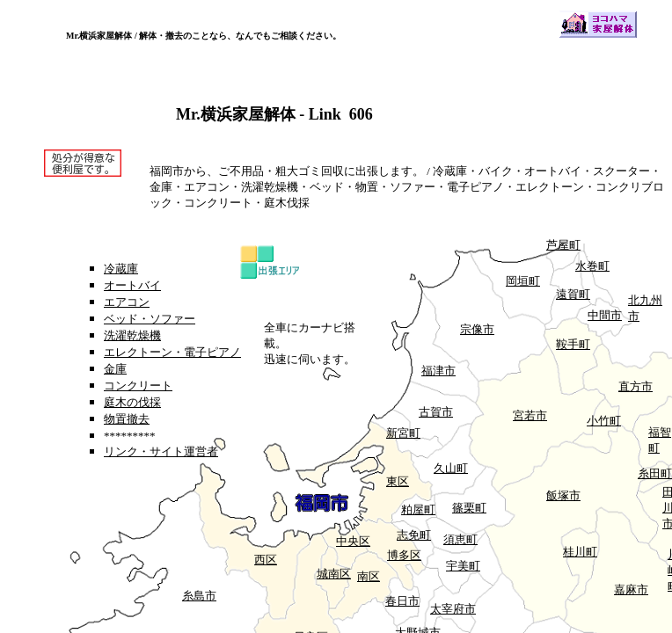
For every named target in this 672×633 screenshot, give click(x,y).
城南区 (334, 574)
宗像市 (477, 329)
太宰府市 (453, 609)
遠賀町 (573, 294)
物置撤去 (127, 419)
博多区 (404, 555)
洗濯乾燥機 (132, 335)
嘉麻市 (631, 589)
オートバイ (132, 285)
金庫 (115, 369)
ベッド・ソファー (150, 319)
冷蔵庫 (121, 269)
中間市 (605, 315)
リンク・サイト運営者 (161, 451)
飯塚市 (563, 495)
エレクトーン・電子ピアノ (172, 352)
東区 (398, 481)
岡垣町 (523, 281)
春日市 (402, 601)
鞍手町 (573, 344)
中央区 (353, 541)
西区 (266, 560)
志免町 (414, 535)
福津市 (438, 371)
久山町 (451, 468)
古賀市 (436, 412)
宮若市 (530, 415)
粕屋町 (418, 509)
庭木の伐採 (132, 402)
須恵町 (460, 539)
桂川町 (580, 552)
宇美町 (463, 566)
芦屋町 (563, 245)
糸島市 (199, 596)
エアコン (127, 302)
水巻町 (592, 266)
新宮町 (403, 433)
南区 (369, 576)
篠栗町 (469, 508)
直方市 (635, 386)
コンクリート (138, 386)
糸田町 (655, 473)
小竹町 (604, 421)
